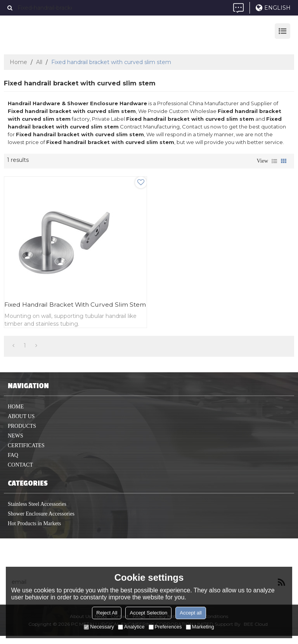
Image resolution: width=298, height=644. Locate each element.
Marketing (200, 627)
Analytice (131, 627)
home (16, 415)
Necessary (99, 627)
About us (21, 424)
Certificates (26, 454)
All (39, 62)
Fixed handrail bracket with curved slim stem (68, 308)
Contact (20, 473)
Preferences (165, 627)
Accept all (191, 613)
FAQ (13, 463)
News (16, 444)
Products (22, 434)
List (274, 161)
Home (18, 62)
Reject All (107, 613)
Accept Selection (148, 613)
